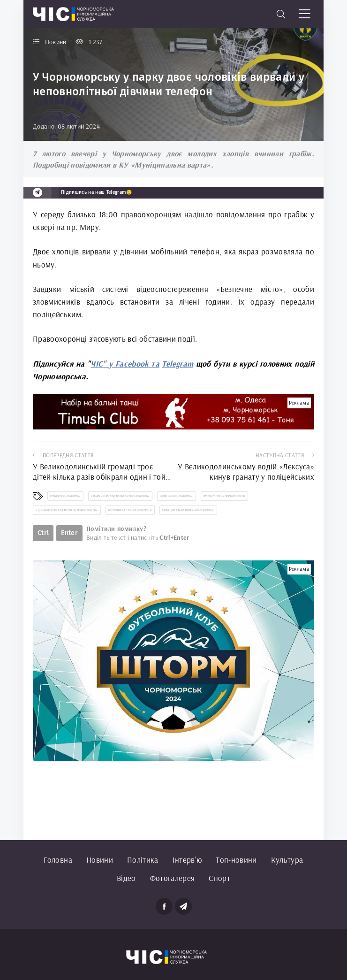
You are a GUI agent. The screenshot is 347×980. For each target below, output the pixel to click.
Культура (287, 860)
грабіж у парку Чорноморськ (225, 496)
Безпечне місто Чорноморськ (130, 510)
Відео (126, 878)
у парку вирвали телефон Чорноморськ (120, 496)
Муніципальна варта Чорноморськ (188, 510)
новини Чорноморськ (176, 496)
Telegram (177, 364)
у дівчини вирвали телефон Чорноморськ (67, 510)
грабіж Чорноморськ (65, 496)
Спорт (219, 878)
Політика (143, 860)
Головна (58, 860)
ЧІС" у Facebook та (125, 364)
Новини (100, 860)
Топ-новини (236, 860)
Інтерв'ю (187, 860)
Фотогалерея (173, 878)
